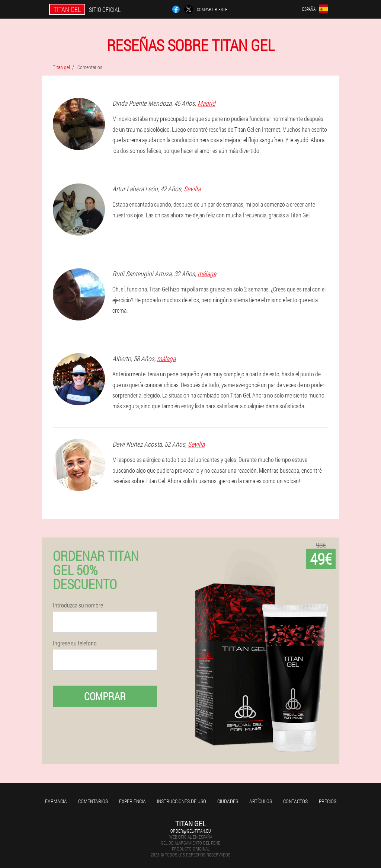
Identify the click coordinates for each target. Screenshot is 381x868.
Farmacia (56, 801)
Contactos (295, 801)
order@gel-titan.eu (191, 831)
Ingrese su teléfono (75, 643)
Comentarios (93, 801)
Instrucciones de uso (182, 801)
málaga (207, 274)
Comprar (105, 696)
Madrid (206, 103)
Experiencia (132, 801)
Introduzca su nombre (78, 605)
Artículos (261, 801)
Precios (328, 801)
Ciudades (228, 801)
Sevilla (192, 189)
